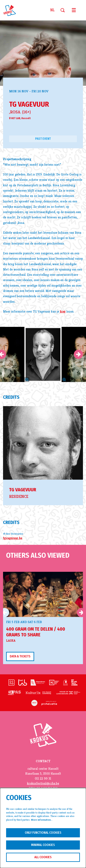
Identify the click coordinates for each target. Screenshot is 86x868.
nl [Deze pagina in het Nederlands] (52, 10)
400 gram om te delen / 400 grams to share (36, 632)
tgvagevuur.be (13, 538)
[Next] (78, 354)
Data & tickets (20, 656)
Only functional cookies (43, 833)
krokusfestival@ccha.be (43, 783)
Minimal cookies (43, 845)
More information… (42, 820)
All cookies (43, 857)
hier (63, 312)
